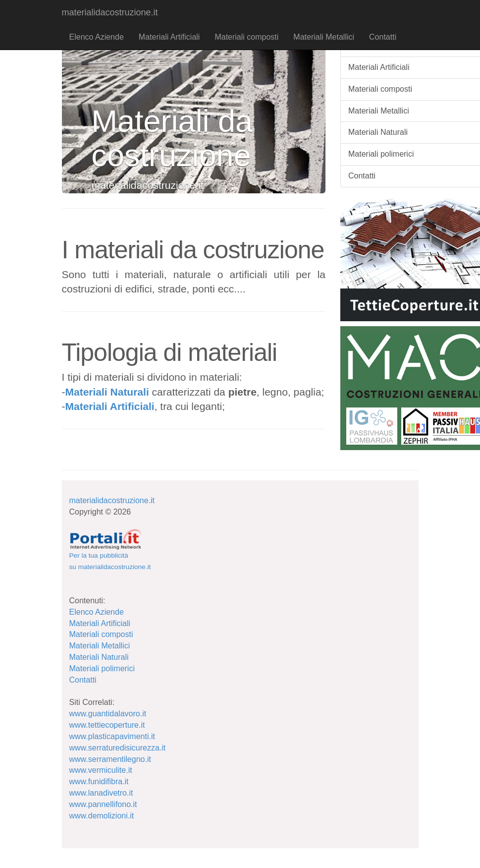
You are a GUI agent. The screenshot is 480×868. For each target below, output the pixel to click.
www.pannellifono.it (103, 804)
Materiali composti (246, 37)
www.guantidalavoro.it (108, 714)
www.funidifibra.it (99, 781)
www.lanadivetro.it (101, 793)
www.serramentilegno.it (110, 759)
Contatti (383, 37)
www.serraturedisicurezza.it (118, 748)
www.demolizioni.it (102, 816)
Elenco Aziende (97, 37)
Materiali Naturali (107, 392)
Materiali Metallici (324, 37)
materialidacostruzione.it (110, 12)
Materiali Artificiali (169, 37)
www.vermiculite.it (101, 770)
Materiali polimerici (102, 668)
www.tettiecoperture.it (107, 725)
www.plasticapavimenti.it (112, 736)
